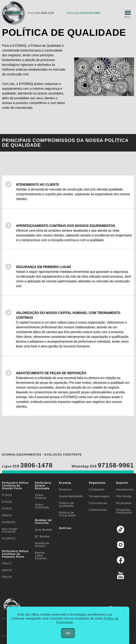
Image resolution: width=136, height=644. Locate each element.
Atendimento (125, 490)
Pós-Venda (124, 496)
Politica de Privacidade (67, 514)
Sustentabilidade (71, 496)
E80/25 (7, 515)
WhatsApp (84, 13)
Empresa (65, 490)
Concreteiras (98, 503)
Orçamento (124, 503)
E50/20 (7, 570)
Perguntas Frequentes (124, 511)
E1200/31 (9, 538)
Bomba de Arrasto (42, 545)
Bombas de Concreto (43, 522)
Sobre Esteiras (41, 496)
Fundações (97, 490)
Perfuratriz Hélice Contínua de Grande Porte (15, 486)
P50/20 (7, 577)
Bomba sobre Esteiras (41, 556)
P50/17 (7, 563)
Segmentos (97, 483)
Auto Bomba (44, 530)
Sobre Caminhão (42, 506)
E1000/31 (9, 522)
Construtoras (98, 510)
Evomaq (65, 483)
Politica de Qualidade (67, 504)
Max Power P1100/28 (10, 530)
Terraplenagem (99, 496)
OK (68, 633)
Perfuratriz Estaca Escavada (43, 486)
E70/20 (7, 502)
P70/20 (7, 495)
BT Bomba (42, 536)
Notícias (65, 528)
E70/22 (7, 509)
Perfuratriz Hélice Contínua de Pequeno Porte (15, 554)
